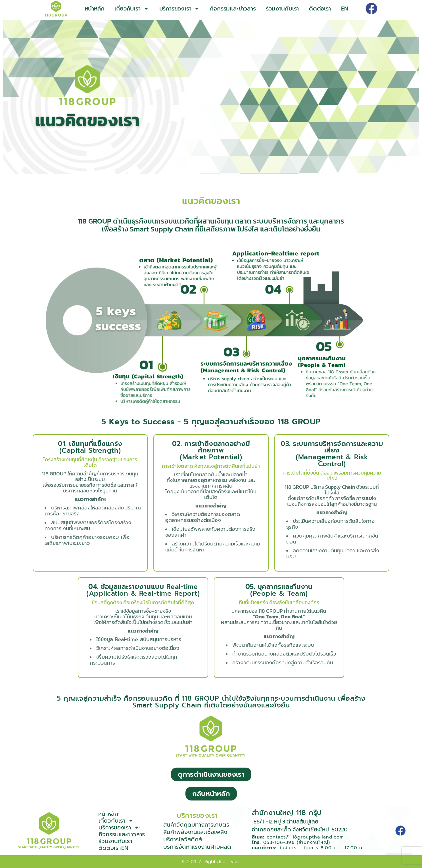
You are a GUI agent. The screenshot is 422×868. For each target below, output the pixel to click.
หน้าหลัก (95, 9)
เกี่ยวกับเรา (132, 9)
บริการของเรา (180, 9)
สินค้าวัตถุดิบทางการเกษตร (196, 825)
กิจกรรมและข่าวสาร (233, 9)
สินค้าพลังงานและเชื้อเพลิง (195, 832)
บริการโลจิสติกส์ (183, 839)
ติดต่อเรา (320, 9)
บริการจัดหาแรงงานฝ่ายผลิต (197, 847)
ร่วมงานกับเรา (282, 9)
